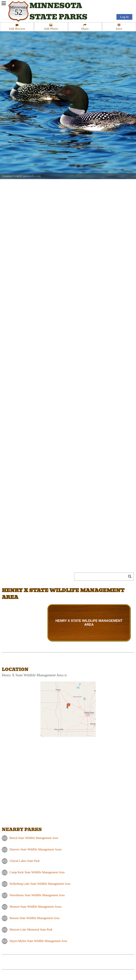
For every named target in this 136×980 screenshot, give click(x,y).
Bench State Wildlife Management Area (34, 838)
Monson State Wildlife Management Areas (36, 907)
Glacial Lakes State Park (25, 861)
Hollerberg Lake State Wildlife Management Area (40, 884)
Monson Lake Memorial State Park (31, 930)
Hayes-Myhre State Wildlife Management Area (38, 941)
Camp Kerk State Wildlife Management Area (37, 872)
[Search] (102, 577)
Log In (124, 17)
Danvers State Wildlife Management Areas (36, 849)
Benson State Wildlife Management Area (35, 918)
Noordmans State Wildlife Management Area (37, 895)
